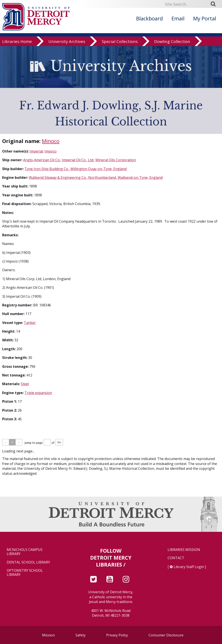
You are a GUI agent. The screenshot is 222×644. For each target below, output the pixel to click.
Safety (81, 635)
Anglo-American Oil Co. (42, 160)
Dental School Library (28, 562)
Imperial (36, 151)
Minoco (51, 141)
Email (178, 18)
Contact (176, 558)
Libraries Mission (184, 550)
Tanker (30, 323)
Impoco (51, 151)
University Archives (67, 42)
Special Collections (120, 42)
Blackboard (149, 18)
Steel (25, 384)
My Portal (205, 18)
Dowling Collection (172, 42)
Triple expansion (38, 393)
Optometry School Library (25, 573)
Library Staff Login (189, 567)
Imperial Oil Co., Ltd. (78, 160)
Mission (48, 635)
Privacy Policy (117, 635)
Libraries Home (17, 42)
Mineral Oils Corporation (116, 160)
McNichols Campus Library (25, 552)
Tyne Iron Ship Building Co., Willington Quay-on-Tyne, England (76, 169)
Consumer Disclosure (166, 635)
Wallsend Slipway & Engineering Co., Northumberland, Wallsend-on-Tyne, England (96, 177)
